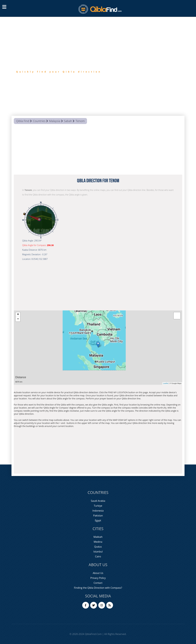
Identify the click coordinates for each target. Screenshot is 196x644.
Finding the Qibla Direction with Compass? (98, 588)
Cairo (98, 556)
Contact (98, 583)
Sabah (68, 121)
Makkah (98, 537)
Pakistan (98, 516)
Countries (39, 121)
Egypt (98, 520)
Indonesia (98, 511)
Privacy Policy (98, 578)
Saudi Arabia (98, 501)
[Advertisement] (98, 150)
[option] (98, 66)
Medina (98, 542)
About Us (98, 573)
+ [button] (18, 315)
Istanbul (98, 552)
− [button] (18, 319)
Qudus (98, 547)
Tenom (80, 121)
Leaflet (166, 383)
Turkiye (98, 506)
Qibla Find (23, 121)
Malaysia (55, 121)
